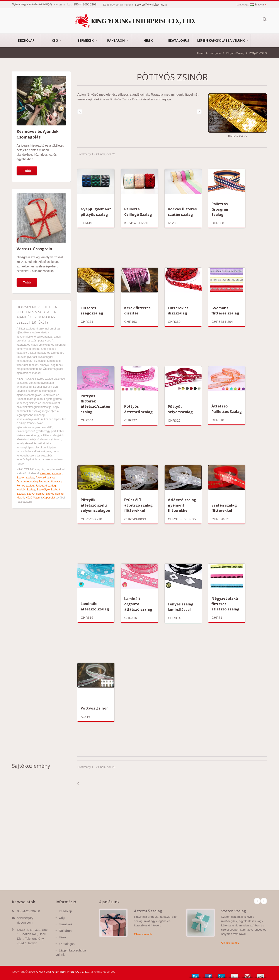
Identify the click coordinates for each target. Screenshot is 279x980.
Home (201, 53)
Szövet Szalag (36, 494)
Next (264, 901)
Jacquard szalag (46, 486)
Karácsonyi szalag (51, 473)
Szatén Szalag (234, 911)
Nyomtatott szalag (50, 481)
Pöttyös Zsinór (94, 708)
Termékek (87, 40)
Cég (57, 40)
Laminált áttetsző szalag (95, 606)
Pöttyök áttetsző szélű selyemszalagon (95, 505)
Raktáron (118, 40)
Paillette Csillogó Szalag (138, 212)
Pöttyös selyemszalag (180, 409)
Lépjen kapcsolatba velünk (223, 40)
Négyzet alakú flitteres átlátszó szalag (225, 604)
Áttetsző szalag (45, 477)
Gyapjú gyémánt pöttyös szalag (96, 212)
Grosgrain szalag (27, 481)
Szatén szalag (25, 477)
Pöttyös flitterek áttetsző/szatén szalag (95, 404)
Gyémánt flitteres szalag (225, 310)
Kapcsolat (49, 498)
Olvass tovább (143, 934)
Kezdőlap (26, 40)
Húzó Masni (33, 498)
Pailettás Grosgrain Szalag (220, 209)
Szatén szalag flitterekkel (224, 508)
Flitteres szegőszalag (92, 310)
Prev (257, 901)
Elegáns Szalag (235, 53)
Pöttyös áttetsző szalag (138, 409)
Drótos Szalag (55, 494)
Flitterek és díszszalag (178, 310)
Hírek (148, 40)
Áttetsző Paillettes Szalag (227, 409)
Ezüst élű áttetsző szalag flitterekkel (138, 505)
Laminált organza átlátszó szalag (138, 604)
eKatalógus (179, 40)
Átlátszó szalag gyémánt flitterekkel (182, 505)
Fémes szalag (25, 486)
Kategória (215, 53)
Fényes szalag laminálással (181, 607)
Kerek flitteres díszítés (137, 310)
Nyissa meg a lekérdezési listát (30, 4)
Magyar (257, 5)
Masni (20, 498)
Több (27, 171)
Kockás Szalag (26, 489)
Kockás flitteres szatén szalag (182, 212)
